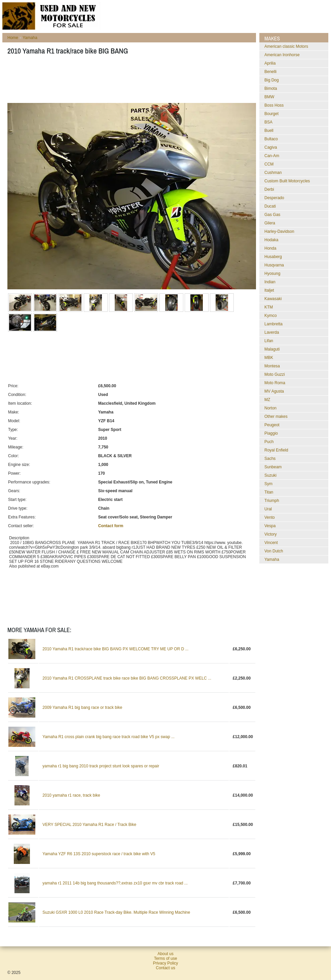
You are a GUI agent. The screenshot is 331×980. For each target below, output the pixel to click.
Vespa (270, 526)
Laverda (272, 332)
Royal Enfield (276, 450)
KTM (269, 307)
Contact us (165, 968)
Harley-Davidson (279, 231)
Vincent (271, 543)
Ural (268, 509)
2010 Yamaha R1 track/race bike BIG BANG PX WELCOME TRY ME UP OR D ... (115, 649)
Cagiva (271, 147)
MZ (267, 400)
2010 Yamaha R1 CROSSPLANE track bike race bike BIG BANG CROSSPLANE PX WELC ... (127, 678)
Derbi (269, 189)
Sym (268, 484)
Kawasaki (273, 299)
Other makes (276, 416)
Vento (270, 517)
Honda (270, 248)
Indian (270, 282)
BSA (268, 122)
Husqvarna (274, 265)
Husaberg (273, 257)
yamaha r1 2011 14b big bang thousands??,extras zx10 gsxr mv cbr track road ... (115, 883)
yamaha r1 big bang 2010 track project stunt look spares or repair (101, 766)
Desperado (274, 198)
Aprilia (270, 63)
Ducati (270, 206)
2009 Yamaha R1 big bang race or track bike (82, 707)
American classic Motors (286, 46)
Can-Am (272, 156)
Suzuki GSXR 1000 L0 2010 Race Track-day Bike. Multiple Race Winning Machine (116, 912)
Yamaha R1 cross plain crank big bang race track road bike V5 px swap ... (108, 737)
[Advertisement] (130, 81)
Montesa (272, 366)
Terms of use (166, 958)
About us (165, 954)
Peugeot (272, 425)
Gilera (270, 223)
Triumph (272, 501)
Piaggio (271, 433)
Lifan (269, 341)
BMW (269, 97)
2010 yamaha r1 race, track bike (71, 795)
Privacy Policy (166, 963)
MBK (269, 358)
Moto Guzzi (275, 374)
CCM (269, 164)
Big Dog (272, 80)
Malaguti (272, 349)
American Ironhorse (282, 55)
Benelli (270, 72)
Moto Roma (275, 383)
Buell (269, 131)
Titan (269, 492)
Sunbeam (273, 467)
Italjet (269, 290)
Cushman (273, 173)
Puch (269, 442)
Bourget (271, 114)
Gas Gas (272, 215)
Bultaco (271, 139)
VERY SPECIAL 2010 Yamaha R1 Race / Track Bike (89, 825)
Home (13, 38)
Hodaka (271, 240)
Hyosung (272, 274)
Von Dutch (274, 551)
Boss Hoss (274, 105)
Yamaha (30, 38)
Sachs (270, 459)
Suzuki (270, 475)
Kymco (271, 316)
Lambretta (273, 324)
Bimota (271, 88)
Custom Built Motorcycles (287, 181)
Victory (270, 534)
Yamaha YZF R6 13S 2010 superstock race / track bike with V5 (99, 854)
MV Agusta (274, 391)
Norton (270, 408)
